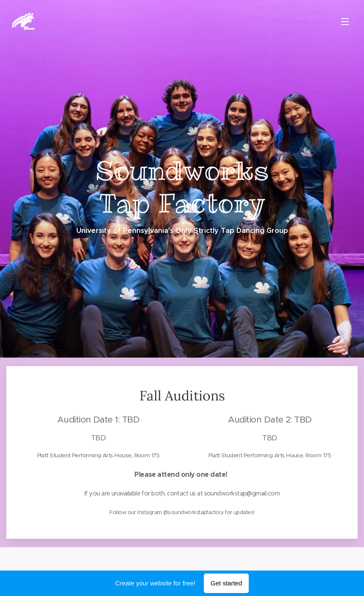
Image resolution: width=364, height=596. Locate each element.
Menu (345, 22)
